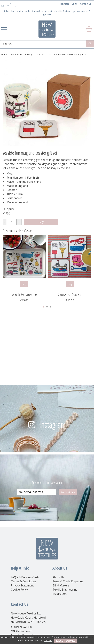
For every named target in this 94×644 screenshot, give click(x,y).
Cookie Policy (19, 590)
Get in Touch (24, 631)
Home (4, 54)
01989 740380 (23, 627)
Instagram (53, 425)
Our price (9, 209)
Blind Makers (61, 585)
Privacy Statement (22, 585)
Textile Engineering (65, 590)
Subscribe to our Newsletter (47, 483)
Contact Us (86, 4)
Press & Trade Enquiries (68, 581)
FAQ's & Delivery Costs (25, 577)
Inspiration (60, 594)
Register (65, 4)
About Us (58, 577)
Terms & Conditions (24, 581)
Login (75, 4)
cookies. (48, 640)
